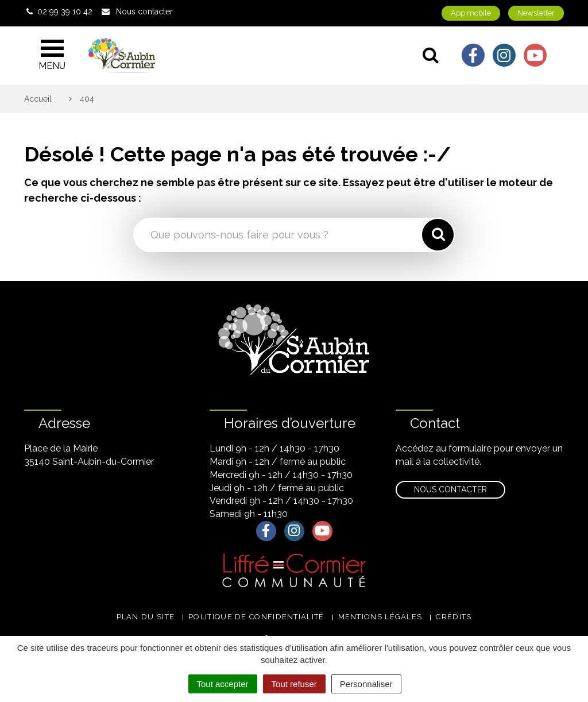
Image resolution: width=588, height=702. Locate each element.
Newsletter (536, 13)
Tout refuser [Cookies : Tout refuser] (294, 684)
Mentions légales (380, 617)
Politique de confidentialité (256, 617)
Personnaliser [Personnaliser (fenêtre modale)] (366, 684)
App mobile (471, 13)
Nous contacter (450, 489)
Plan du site (146, 617)
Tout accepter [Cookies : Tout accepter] (223, 684)
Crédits (454, 617)
